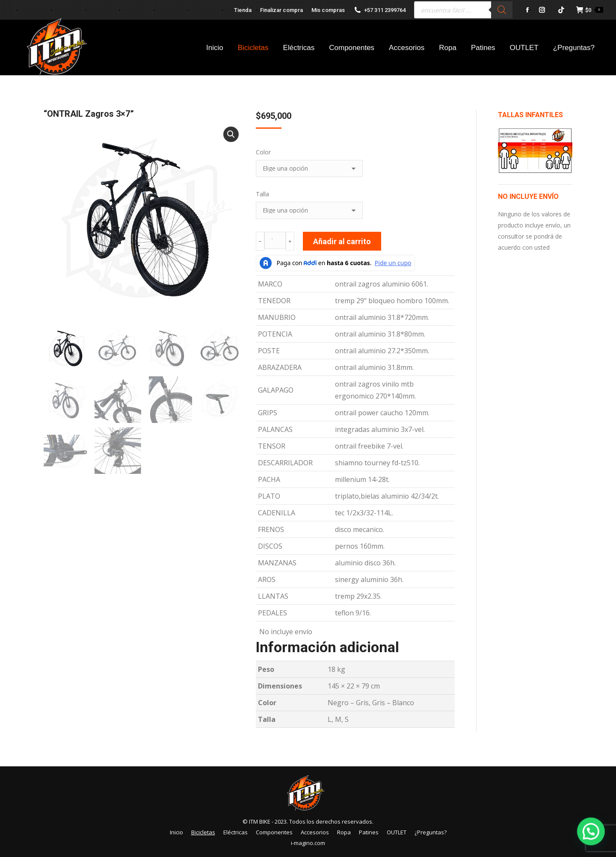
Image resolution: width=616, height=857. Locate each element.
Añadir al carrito (342, 241)
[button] (231, 134)
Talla (262, 194)
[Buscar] (502, 10)
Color (263, 152)
